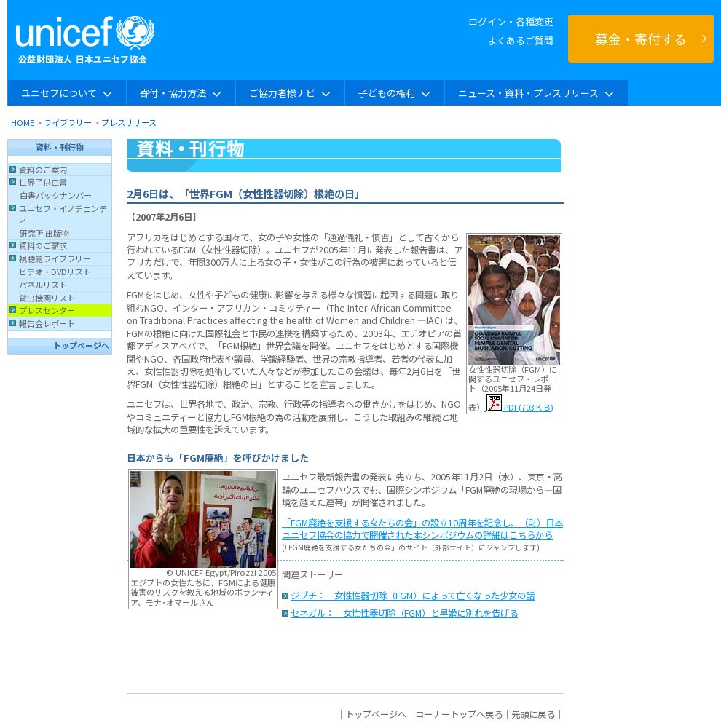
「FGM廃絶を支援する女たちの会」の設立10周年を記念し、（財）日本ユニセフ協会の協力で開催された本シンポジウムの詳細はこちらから (422, 529)
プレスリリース (129, 122)
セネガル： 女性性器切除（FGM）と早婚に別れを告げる (404, 613)
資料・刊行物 (60, 147)
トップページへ (81, 345)
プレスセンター (47, 310)
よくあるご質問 (520, 40)
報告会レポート (47, 323)
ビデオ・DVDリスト (55, 272)
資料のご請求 (43, 245)
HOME (23, 122)
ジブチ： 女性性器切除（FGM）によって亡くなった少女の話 (413, 596)
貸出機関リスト (47, 298)
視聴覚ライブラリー (55, 258)
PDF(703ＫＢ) (519, 407)
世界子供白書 (43, 182)
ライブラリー (68, 122)
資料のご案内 (43, 170)
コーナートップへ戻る (459, 714)
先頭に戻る (533, 714)
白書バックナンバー (56, 195)
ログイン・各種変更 (511, 21)
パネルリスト (43, 285)
